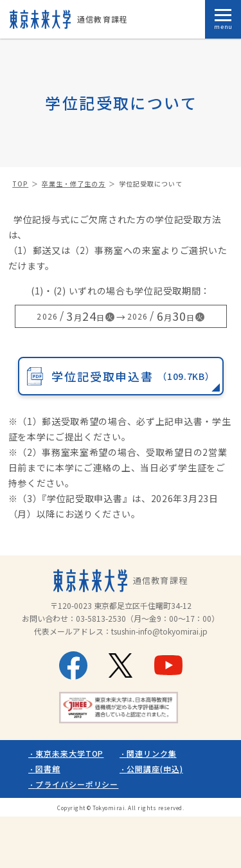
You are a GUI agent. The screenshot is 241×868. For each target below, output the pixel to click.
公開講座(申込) (155, 769)
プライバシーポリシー (77, 784)
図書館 (48, 769)
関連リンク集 (152, 753)
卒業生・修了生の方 (74, 184)
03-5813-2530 (101, 618)
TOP (20, 184)
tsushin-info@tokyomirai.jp (159, 631)
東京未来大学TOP (70, 753)
